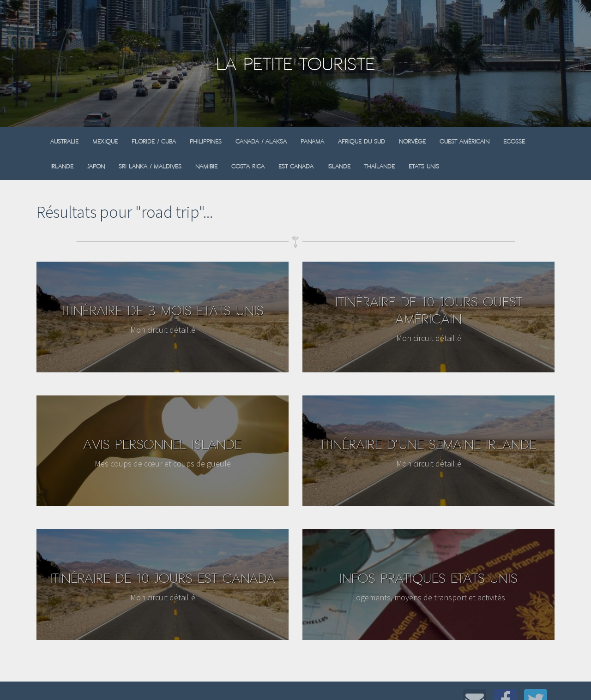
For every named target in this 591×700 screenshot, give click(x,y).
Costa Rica (248, 166)
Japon (96, 166)
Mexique (105, 141)
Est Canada (296, 166)
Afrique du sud (362, 141)
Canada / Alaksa (261, 141)
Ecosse (514, 141)
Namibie (206, 166)
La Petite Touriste (295, 64)
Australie (64, 141)
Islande (339, 166)
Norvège (412, 141)
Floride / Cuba (154, 141)
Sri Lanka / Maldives (150, 166)
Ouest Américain (464, 141)
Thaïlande (380, 166)
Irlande (62, 166)
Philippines (206, 141)
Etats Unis (424, 166)
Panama (312, 141)
